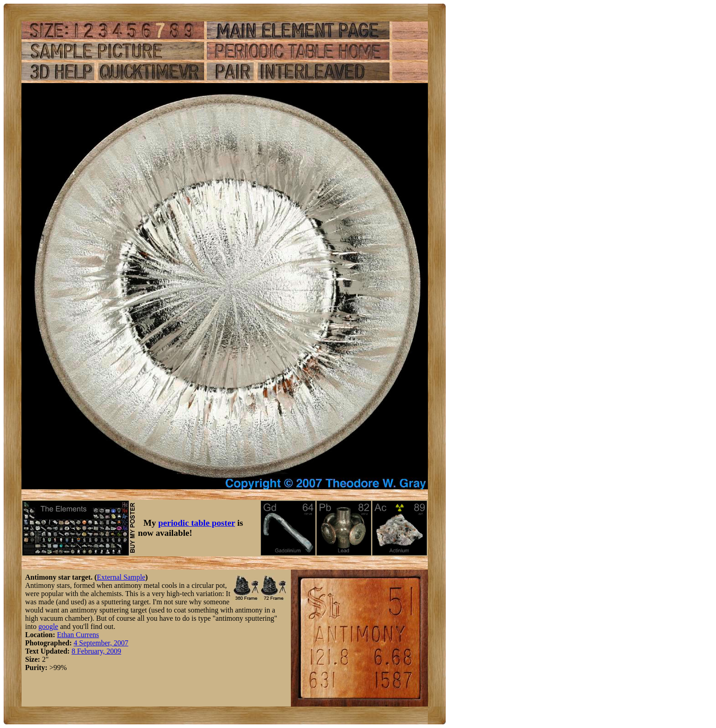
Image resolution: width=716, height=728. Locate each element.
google (48, 626)
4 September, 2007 (101, 643)
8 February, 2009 (97, 651)
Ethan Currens (78, 635)
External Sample (121, 577)
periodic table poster (197, 523)
